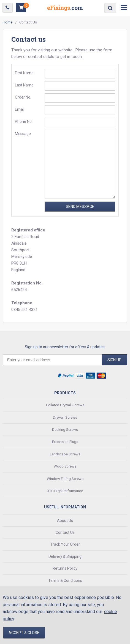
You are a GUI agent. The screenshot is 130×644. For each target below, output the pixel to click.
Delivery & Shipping (65, 556)
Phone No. (24, 122)
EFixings (65, 9)
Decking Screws (65, 430)
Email (20, 109)
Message (23, 134)
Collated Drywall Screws (65, 405)
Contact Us (65, 532)
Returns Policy (65, 568)
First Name (24, 73)
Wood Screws (65, 466)
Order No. (23, 97)
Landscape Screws (65, 454)
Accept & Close (24, 633)
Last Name (24, 85)
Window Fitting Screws (65, 479)
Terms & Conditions (65, 580)
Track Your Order (65, 544)
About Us (65, 521)
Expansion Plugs (65, 442)
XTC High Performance (65, 491)
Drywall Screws (65, 417)
